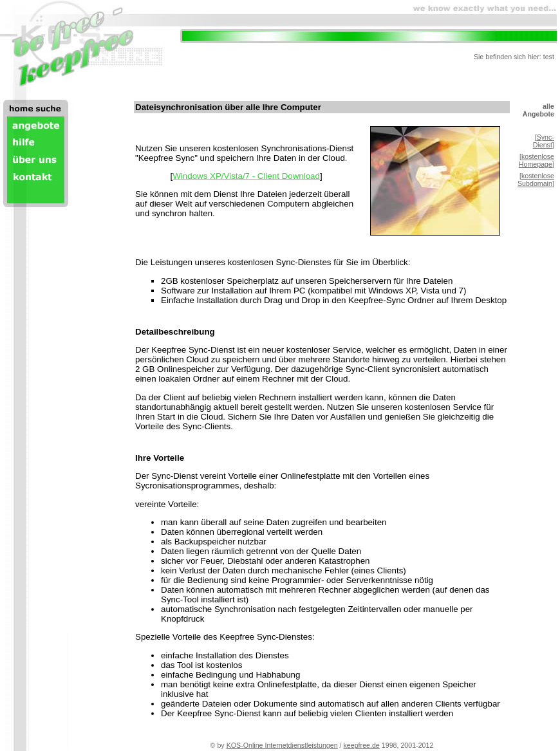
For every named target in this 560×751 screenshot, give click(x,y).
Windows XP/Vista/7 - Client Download (246, 176)
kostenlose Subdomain (536, 180)
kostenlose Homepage (537, 160)
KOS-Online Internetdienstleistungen (282, 745)
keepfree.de (362, 745)
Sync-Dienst (544, 141)
